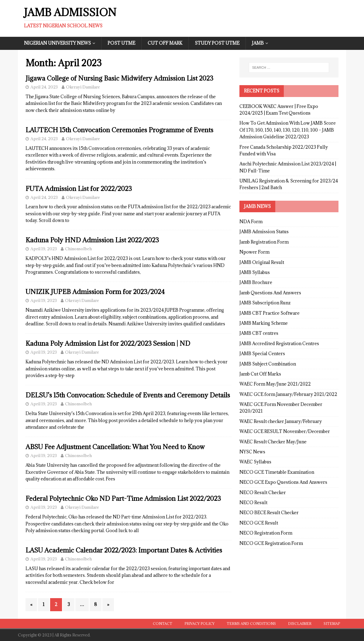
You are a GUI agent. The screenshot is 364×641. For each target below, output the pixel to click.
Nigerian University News (57, 43)
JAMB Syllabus (255, 272)
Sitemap (332, 624)
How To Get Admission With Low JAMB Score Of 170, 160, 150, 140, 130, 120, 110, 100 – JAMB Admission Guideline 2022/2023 (288, 130)
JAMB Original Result (262, 262)
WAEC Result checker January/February (281, 421)
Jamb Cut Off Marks (260, 374)
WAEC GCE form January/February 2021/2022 (288, 394)
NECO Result (253, 502)
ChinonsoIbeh (78, 249)
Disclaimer (300, 624)
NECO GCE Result (259, 523)
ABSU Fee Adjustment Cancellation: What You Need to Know (115, 447)
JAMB (258, 43)
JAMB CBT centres (259, 333)
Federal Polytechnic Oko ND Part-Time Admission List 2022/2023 (123, 499)
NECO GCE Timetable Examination (277, 472)
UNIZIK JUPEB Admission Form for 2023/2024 (95, 292)
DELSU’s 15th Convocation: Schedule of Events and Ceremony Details (128, 395)
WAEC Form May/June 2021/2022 (275, 384)
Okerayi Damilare (83, 87)
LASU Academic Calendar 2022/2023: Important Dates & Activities (124, 550)
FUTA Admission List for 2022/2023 (79, 189)
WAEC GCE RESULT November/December (285, 431)
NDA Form (251, 222)
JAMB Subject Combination (268, 364)
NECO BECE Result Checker (269, 513)
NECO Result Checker (263, 492)
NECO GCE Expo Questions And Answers (283, 482)
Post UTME (121, 43)
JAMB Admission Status (264, 232)
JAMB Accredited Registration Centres (279, 343)
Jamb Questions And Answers (270, 293)
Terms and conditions (251, 624)
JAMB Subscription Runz (265, 303)
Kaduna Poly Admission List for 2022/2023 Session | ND (108, 343)
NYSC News (252, 452)
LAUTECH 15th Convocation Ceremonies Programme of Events (119, 130)
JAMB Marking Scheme (264, 323)
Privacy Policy (199, 624)
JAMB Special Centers (262, 353)
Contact (163, 624)
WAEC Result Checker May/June (273, 442)
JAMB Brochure (256, 282)
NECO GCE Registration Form (271, 543)
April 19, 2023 (44, 249)
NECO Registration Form (266, 533)
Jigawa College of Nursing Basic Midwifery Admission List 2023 (119, 78)
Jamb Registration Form (264, 242)
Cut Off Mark (165, 43)
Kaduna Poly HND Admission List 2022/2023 (92, 240)
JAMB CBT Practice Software (270, 313)
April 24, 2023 (44, 87)
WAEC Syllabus (255, 462)
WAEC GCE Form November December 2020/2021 (281, 408)
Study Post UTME (217, 43)
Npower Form (254, 252)
